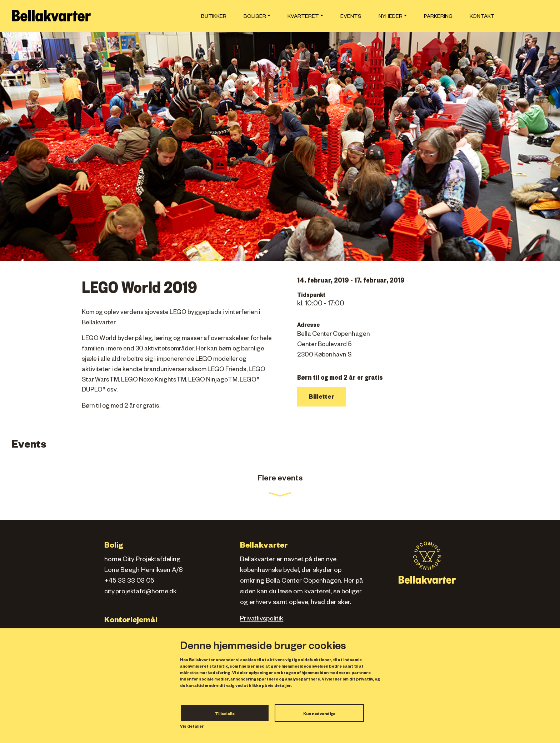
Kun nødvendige (319, 714)
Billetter (321, 398)
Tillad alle (225, 714)
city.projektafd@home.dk (140, 592)
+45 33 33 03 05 (129, 582)
